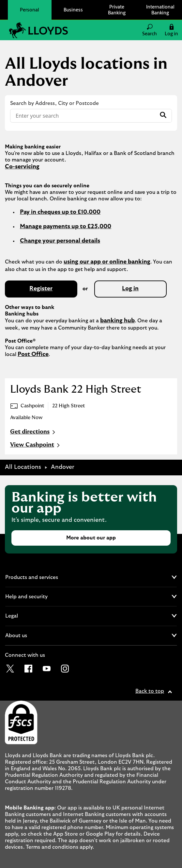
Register (41, 289)
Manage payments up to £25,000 (66, 227)
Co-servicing (22, 167)
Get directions (33, 432)
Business (73, 10)
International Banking (160, 10)
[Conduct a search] (83, 116)
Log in (130, 289)
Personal (30, 10)
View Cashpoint (36, 445)
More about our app (91, 538)
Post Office (33, 354)
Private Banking (117, 10)
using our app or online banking (107, 262)
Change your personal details (60, 241)
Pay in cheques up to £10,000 (60, 212)
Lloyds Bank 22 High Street (76, 389)
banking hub (117, 321)
